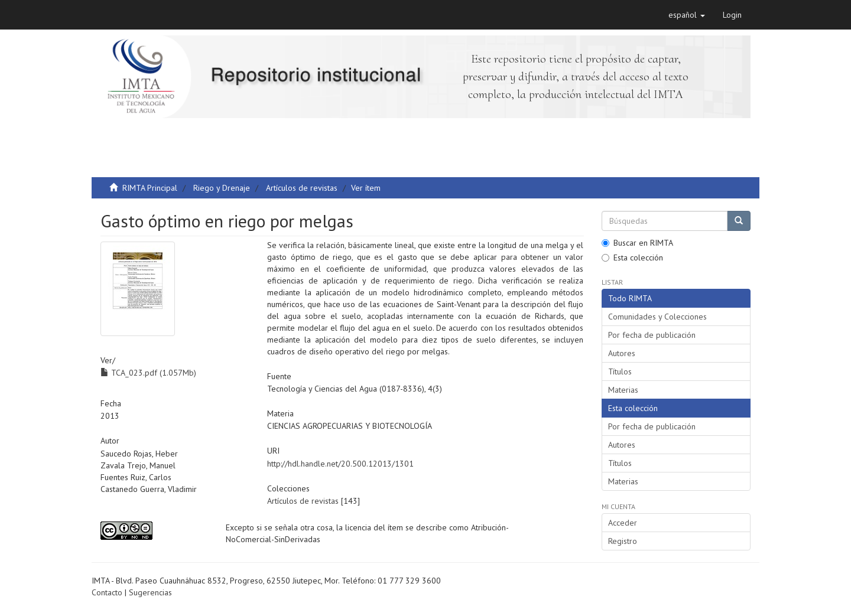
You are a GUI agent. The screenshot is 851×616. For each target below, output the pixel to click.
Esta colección (632, 258)
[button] (687, 15)
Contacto (107, 592)
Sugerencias (150, 592)
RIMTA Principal (150, 188)
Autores (622, 353)
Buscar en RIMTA (637, 243)
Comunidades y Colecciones (657, 317)
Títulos (620, 371)
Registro (623, 541)
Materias (623, 390)
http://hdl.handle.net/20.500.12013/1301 (340, 464)
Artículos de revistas (302, 188)
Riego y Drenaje (222, 188)
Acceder (623, 523)
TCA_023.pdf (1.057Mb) (148, 373)
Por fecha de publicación (652, 335)
